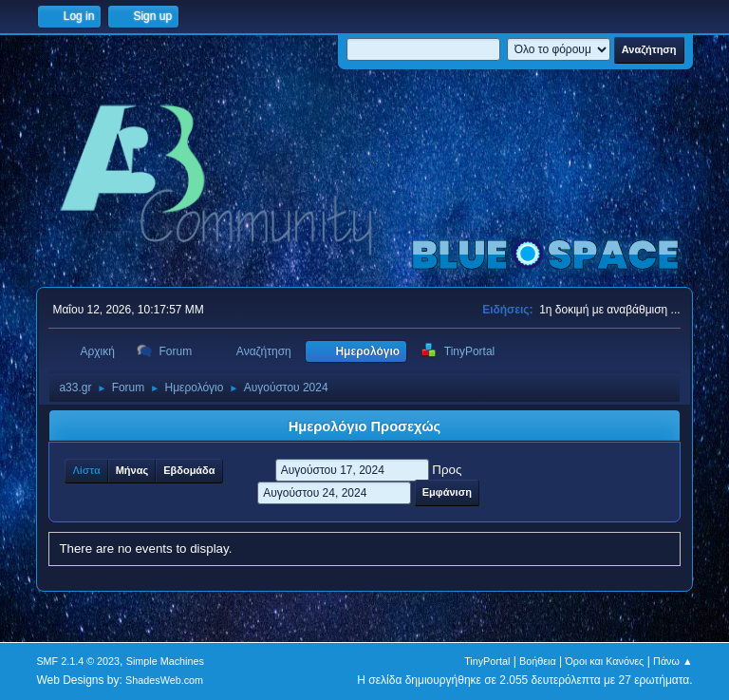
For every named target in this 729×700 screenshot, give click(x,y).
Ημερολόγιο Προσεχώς (364, 426)
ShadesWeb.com (164, 680)
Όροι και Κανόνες (604, 661)
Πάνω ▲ (673, 661)
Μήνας (132, 470)
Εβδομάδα (189, 470)
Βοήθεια (538, 661)
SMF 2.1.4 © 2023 (78, 661)
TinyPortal (487, 661)
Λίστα (86, 470)
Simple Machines (165, 661)
